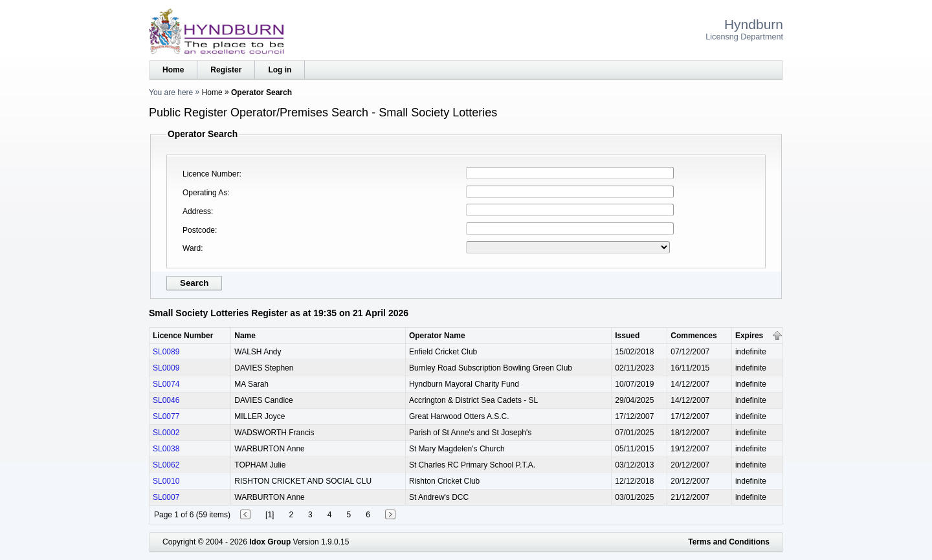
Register (226, 70)
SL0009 (166, 368)
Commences (693, 336)
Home (173, 70)
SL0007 (166, 497)
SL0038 (166, 449)
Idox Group (270, 542)
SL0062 (166, 465)
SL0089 (166, 352)
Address (197, 211)
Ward (192, 248)
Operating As (205, 193)
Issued (627, 336)
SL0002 (166, 433)
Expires (749, 336)
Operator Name (437, 336)
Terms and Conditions (729, 542)
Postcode (199, 230)
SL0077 (166, 416)
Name (245, 336)
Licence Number (211, 174)
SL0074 (166, 384)
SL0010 (166, 481)
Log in (280, 70)
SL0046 (166, 400)
